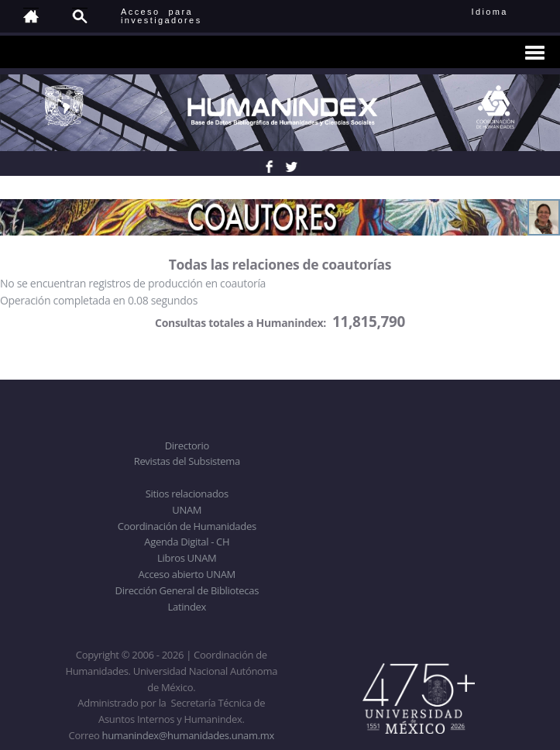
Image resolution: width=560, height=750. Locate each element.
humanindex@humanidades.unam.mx (188, 735)
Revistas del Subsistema (187, 461)
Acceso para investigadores (161, 16)
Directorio (187, 446)
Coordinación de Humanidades (187, 526)
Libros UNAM (187, 558)
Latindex (187, 607)
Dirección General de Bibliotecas (187, 590)
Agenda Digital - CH (187, 542)
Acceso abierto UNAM (187, 574)
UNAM (187, 510)
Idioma (508, 12)
